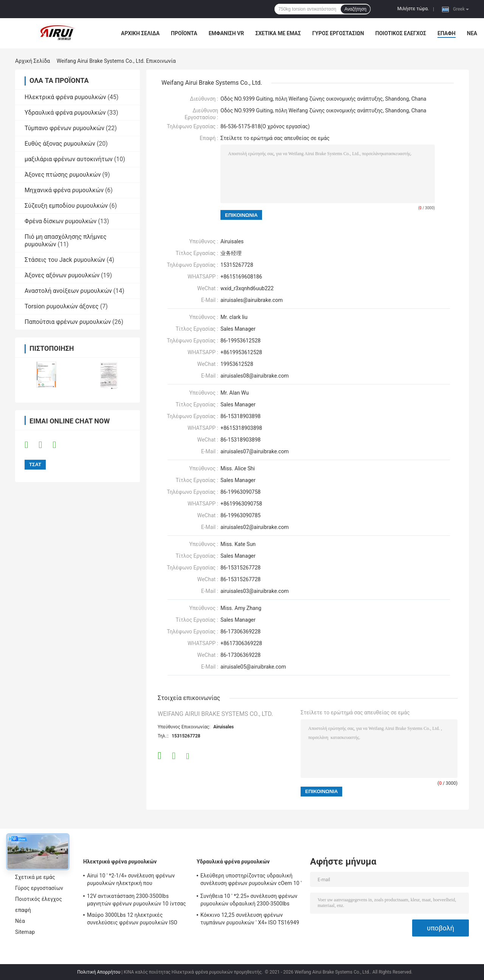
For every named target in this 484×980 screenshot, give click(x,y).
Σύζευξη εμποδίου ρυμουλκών (66, 206)
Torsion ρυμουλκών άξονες (62, 306)
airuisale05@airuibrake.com (253, 667)
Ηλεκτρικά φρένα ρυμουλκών (65, 97)
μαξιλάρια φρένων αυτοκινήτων (69, 159)
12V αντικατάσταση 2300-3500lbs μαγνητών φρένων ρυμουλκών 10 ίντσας (137, 900)
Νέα (472, 33)
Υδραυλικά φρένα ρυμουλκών (65, 113)
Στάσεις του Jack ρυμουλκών (65, 260)
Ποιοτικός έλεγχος (401, 33)
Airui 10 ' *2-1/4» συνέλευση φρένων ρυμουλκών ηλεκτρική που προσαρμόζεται (131, 880)
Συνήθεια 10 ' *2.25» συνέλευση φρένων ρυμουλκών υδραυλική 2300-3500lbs (249, 900)
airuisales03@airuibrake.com (255, 591)
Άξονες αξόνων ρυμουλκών (62, 275)
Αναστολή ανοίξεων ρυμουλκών (68, 291)
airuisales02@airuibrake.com (255, 527)
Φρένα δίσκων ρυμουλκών (60, 221)
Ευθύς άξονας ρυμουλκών (60, 144)
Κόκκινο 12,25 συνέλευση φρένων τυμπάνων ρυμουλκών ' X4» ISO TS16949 (250, 919)
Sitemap (25, 932)
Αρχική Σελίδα (140, 33)
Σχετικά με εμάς (278, 33)
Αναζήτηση (355, 9)
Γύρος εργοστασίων (338, 33)
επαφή (447, 33)
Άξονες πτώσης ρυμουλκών (63, 175)
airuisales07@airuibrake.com (255, 451)
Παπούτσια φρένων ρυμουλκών (68, 322)
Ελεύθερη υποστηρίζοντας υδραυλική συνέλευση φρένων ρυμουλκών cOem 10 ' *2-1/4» (251, 880)
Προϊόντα (184, 33)
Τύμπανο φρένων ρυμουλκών (64, 128)
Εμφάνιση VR (226, 33)
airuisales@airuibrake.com (252, 300)
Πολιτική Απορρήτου (99, 972)
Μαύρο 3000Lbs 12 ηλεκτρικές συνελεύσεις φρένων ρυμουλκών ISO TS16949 (132, 920)
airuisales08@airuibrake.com (255, 376)
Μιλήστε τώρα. (413, 9)
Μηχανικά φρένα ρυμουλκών (64, 190)
